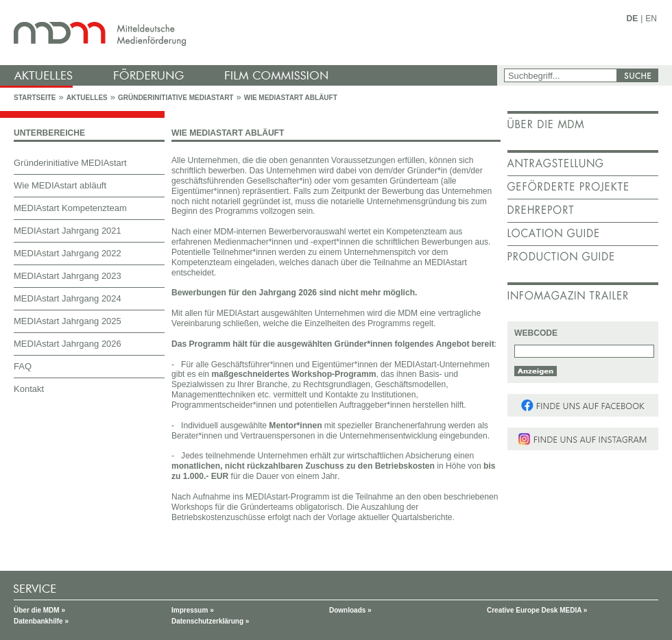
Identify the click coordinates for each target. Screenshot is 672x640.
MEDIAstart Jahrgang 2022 (68, 253)
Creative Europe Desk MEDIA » (537, 610)
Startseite (35, 98)
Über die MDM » (39, 610)
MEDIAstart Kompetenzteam (70, 208)
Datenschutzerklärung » (210, 621)
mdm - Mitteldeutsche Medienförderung (250, 33)
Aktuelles (87, 98)
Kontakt (29, 389)
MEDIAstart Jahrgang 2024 (68, 298)
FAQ (23, 366)
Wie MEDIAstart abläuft (291, 98)
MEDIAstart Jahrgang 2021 (68, 231)
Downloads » (350, 610)
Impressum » (193, 610)
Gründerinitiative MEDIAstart (176, 98)
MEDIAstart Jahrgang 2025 (68, 321)
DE (633, 19)
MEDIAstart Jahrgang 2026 (68, 344)
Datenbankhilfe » (41, 621)
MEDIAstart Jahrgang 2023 (68, 276)
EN (651, 19)
